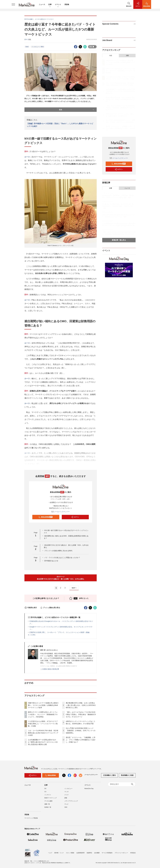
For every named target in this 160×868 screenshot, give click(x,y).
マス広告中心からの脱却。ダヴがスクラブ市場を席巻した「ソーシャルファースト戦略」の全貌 (43, 724)
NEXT (74, 588)
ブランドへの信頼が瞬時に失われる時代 (58, 551)
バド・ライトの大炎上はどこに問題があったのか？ (62, 558)
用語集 (67, 4)
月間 (127, 56)
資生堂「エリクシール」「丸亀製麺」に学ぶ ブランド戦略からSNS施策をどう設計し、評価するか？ (81, 740)
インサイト (48, 796)
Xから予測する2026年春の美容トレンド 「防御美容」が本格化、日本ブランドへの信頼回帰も (81, 731)
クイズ (66, 796)
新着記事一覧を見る (119, 240)
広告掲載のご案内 (109, 777)
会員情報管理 (80, 853)
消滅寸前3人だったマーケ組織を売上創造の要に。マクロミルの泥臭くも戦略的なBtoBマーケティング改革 (43, 705)
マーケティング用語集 (31, 819)
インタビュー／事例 (38, 47)
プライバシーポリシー (121, 853)
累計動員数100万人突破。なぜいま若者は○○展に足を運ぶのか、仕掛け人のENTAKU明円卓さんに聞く (81, 705)
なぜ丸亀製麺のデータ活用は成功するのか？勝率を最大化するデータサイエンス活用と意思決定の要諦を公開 (43, 742)
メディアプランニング (71, 802)
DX (45, 790)
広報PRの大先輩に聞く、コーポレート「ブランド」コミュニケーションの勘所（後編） (60, 632)
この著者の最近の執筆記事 (50, 669)
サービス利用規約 (107, 853)
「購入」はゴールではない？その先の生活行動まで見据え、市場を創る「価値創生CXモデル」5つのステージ (81, 714)
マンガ (66, 793)
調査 (66, 799)
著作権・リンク (59, 853)
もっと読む (32, 635)
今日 (111, 56)
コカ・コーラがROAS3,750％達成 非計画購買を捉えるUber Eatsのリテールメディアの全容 (43, 733)
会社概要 (97, 853)
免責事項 (89, 853)
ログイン (75, 517)
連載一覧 (47, 805)
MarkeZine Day (89, 790)
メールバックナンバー (61, 512)
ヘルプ (50, 853)
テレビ (66, 805)
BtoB (27, 47)
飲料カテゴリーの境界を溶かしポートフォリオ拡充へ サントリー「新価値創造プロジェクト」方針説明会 (43, 714)
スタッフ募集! (70, 853)
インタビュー (68, 790)
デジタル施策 (48, 802)
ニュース (42, 4)
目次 (77, 110)
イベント (58, 5)
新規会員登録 (45, 517)
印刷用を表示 (31, 608)
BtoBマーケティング (51, 799)
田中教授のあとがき (51, 561)
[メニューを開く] (13, 4)
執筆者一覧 (48, 809)
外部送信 (133, 853)
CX (45, 793)
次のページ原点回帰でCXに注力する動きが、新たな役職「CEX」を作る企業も (61, 578)
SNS (66, 809)
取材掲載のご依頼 (127, 777)
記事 (50, 5)
